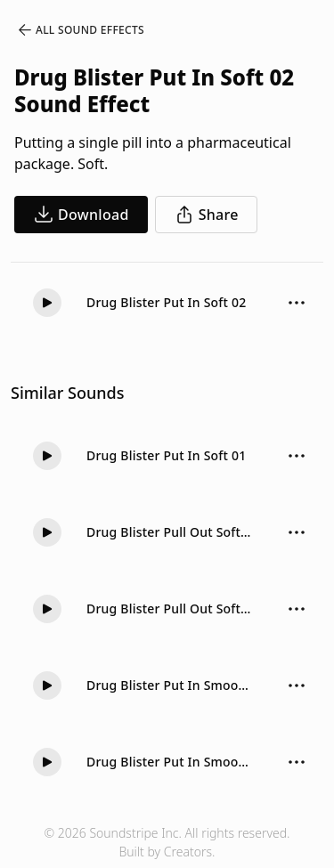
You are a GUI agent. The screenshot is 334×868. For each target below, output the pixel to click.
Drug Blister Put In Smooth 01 (169, 685)
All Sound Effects (80, 30)
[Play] (47, 303)
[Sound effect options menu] (297, 303)
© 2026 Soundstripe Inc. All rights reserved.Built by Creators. (167, 842)
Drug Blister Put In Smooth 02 (169, 762)
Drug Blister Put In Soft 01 (166, 455)
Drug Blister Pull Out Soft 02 (169, 532)
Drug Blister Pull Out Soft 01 (169, 608)
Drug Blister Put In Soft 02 (166, 302)
